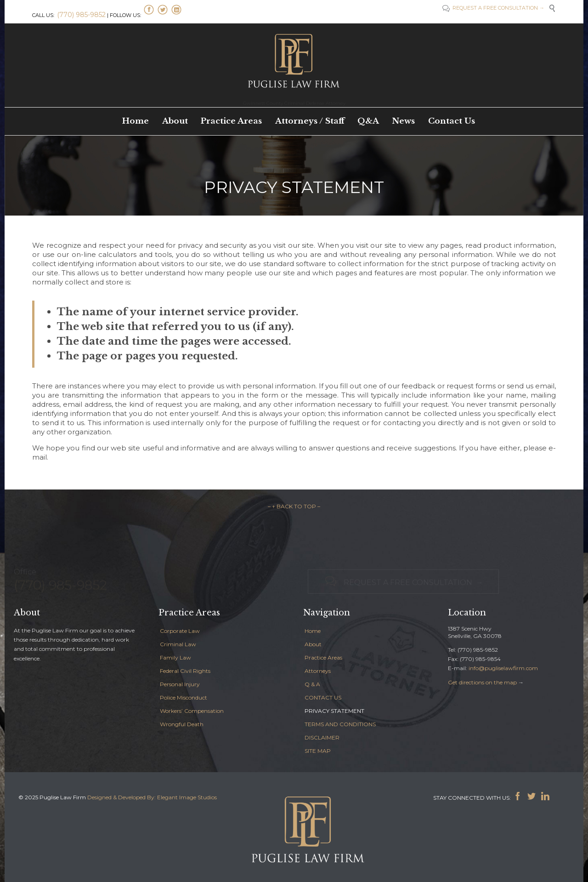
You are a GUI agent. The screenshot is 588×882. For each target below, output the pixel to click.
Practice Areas (323, 657)
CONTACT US (323, 697)
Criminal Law (178, 644)
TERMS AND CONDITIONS (340, 724)
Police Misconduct (184, 697)
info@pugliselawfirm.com (503, 668)
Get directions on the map (482, 682)
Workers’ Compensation (192, 711)
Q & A (312, 684)
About (313, 644)
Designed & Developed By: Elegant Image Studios (152, 797)
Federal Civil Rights (185, 671)
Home (313, 631)
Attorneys (318, 671)
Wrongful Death (182, 724)
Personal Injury (180, 684)
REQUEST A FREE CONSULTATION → (498, 8)
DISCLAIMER (322, 737)
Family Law (175, 657)
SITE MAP (318, 751)
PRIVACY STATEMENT (334, 711)
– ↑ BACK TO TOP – (294, 506)
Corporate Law (180, 631)
